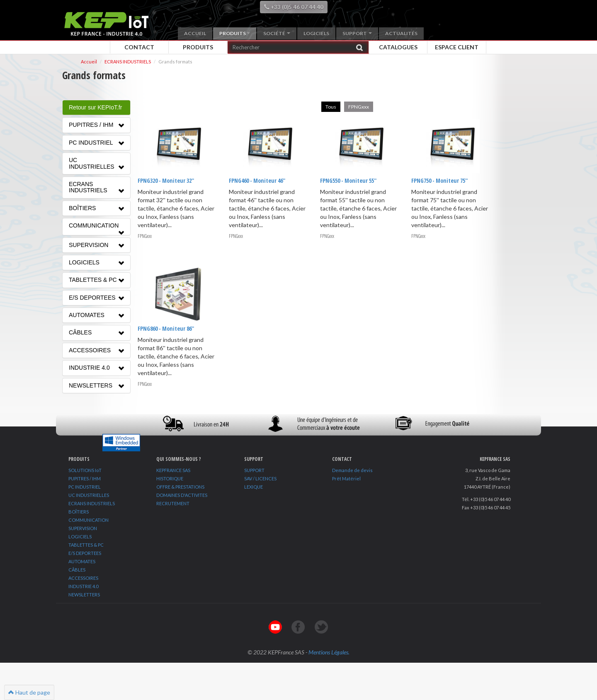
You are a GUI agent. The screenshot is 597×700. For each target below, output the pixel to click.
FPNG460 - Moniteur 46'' (257, 180)
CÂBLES (77, 570)
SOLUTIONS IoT (85, 470)
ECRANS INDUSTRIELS (128, 62)
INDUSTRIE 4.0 (83, 586)
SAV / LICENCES (260, 478)
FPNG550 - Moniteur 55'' (348, 180)
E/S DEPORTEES (85, 553)
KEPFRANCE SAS (173, 470)
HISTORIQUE (170, 478)
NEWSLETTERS (84, 595)
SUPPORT (254, 470)
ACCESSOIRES (83, 578)
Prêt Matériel (346, 478)
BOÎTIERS (79, 512)
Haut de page (29, 692)
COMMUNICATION (89, 520)
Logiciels (316, 33)
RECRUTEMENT (173, 503)
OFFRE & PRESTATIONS (180, 487)
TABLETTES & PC (86, 545)
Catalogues (398, 47)
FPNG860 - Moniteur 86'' (166, 328)
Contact (139, 47)
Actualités (401, 33)
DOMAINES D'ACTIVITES (182, 495)
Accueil (195, 33)
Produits (235, 33)
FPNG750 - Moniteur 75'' (439, 180)
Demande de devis (352, 470)
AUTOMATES (82, 561)
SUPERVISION (83, 528)
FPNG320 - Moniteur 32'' (166, 180)
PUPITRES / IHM (85, 478)
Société (277, 33)
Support (357, 33)
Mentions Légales (328, 652)
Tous (331, 107)
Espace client (457, 47)
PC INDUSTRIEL (85, 487)
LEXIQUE (254, 487)
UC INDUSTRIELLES (89, 495)
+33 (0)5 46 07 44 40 (294, 7)
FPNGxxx (359, 107)
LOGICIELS (80, 537)
